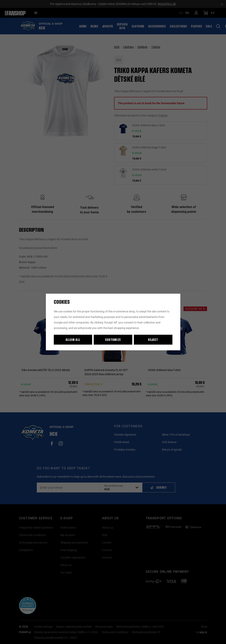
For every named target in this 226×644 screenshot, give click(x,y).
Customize (113, 340)
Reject (153, 340)
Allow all (73, 340)
